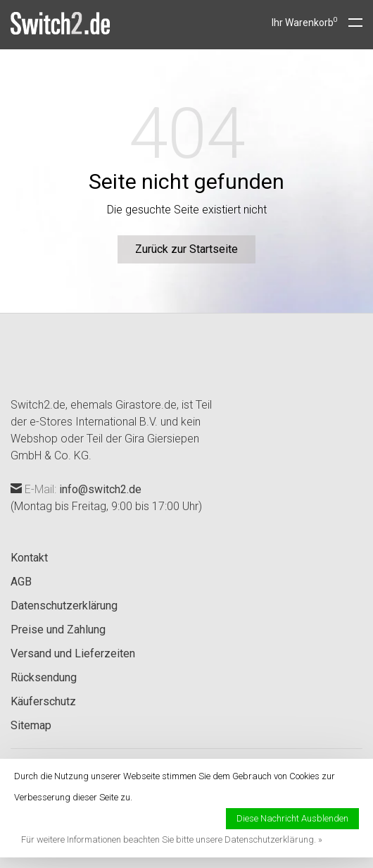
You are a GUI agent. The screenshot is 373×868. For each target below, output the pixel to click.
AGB (21, 582)
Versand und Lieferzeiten (73, 653)
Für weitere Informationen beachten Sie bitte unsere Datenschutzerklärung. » (172, 839)
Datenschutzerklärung (64, 606)
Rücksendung (44, 677)
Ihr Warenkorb (305, 23)
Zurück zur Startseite (186, 249)
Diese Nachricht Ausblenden (292, 818)
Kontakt (29, 558)
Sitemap (31, 725)
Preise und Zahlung (58, 630)
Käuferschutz (43, 701)
